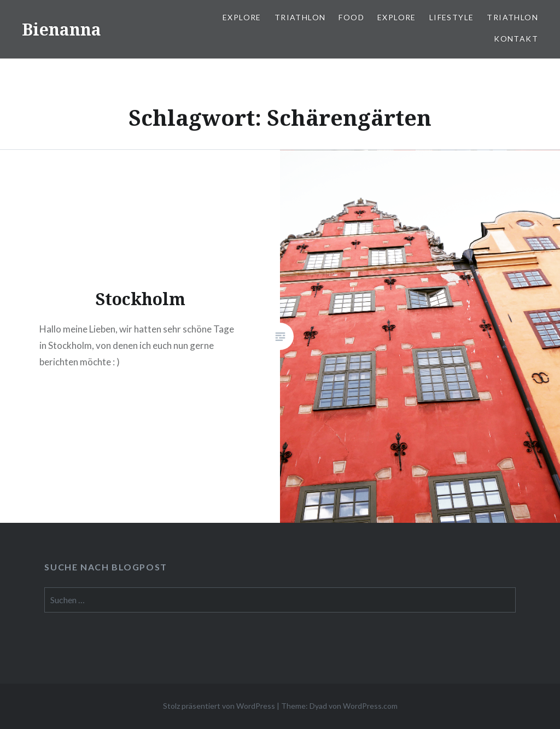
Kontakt (516, 39)
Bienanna (62, 29)
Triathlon (300, 17)
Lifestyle (452, 17)
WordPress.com (370, 706)
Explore (242, 17)
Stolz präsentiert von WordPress (219, 706)
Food (351, 17)
